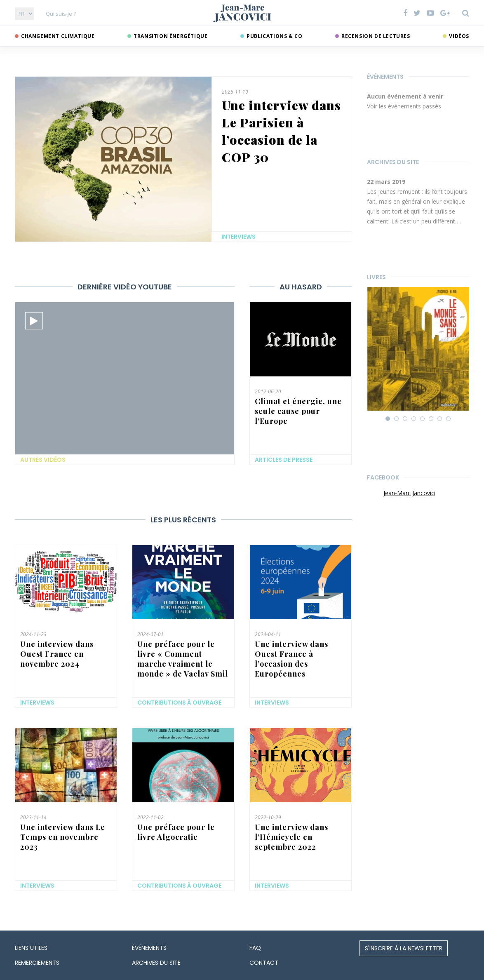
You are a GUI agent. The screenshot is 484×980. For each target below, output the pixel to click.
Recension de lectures (376, 36)
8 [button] (449, 419)
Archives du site (393, 162)
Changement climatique (58, 36)
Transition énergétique (170, 36)
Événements (385, 77)
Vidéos (459, 36)
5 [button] (423, 419)
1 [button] (388, 419)
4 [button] (414, 419)
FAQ (255, 948)
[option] (418, 102)
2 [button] (397, 419)
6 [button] (432, 419)
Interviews (238, 237)
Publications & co (274, 36)
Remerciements (37, 963)
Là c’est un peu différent (423, 221)
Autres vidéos (43, 460)
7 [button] (440, 419)
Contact (264, 963)
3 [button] (406, 419)
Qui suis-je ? (61, 14)
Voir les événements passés (404, 106)
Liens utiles (31, 948)
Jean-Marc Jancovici (409, 493)
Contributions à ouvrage (179, 703)
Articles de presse (284, 460)
